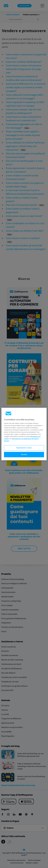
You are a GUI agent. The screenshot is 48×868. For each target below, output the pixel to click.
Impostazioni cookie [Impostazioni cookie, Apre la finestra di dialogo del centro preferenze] (24, 448)
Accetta (24, 454)
